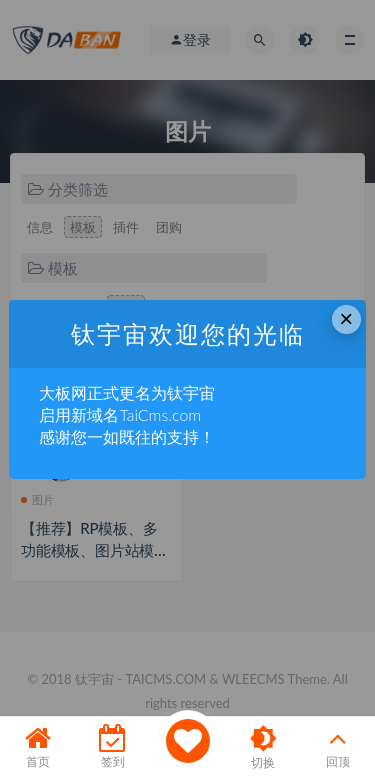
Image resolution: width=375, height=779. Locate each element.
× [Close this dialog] (346, 318)
